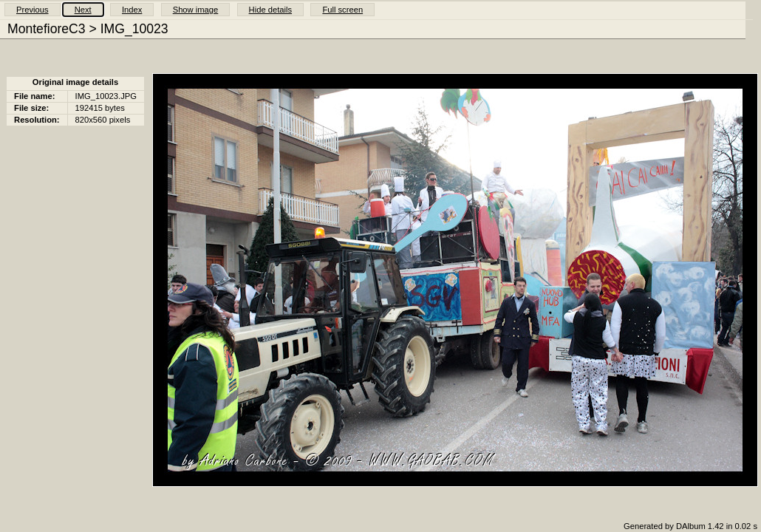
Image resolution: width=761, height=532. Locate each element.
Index (132, 10)
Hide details (270, 10)
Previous (33, 10)
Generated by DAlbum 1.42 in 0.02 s (690, 526)
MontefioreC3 (47, 29)
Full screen (342, 10)
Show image (196, 10)
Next (83, 10)
